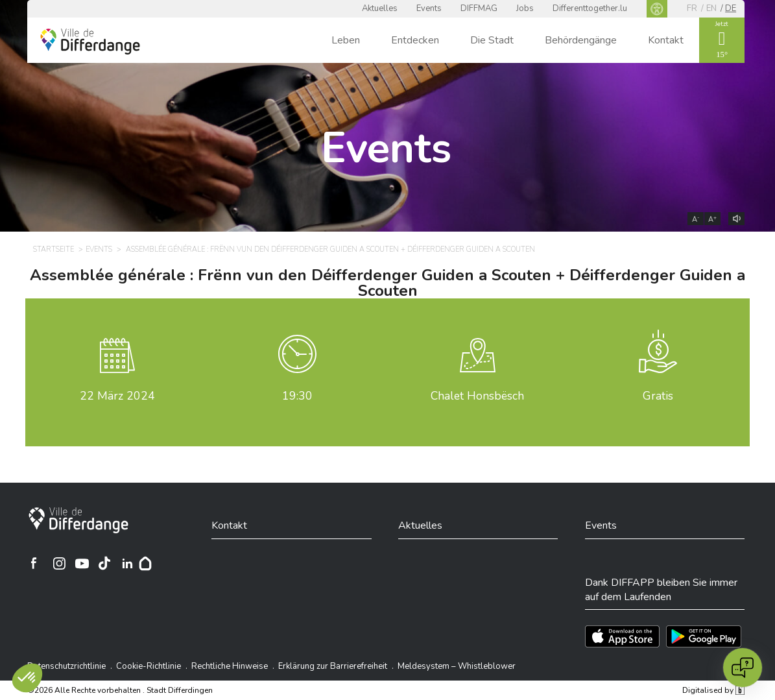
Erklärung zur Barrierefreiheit (333, 666)
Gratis (658, 396)
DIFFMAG (479, 8)
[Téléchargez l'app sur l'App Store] (622, 636)
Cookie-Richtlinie (149, 666)
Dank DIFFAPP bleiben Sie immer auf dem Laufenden (661, 590)
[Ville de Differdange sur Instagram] (59, 563)
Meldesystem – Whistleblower (457, 666)
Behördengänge (581, 40)
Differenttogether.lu (590, 8)
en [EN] (711, 8)
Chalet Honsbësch (477, 396)
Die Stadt (492, 40)
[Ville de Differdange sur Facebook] (34, 563)
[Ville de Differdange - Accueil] (90, 42)
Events (429, 8)
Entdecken (415, 40)
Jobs (525, 8)
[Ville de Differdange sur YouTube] (82, 563)
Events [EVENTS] (99, 249)
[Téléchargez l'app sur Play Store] (704, 636)
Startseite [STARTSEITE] (54, 249)
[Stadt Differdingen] (78, 520)
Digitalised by (713, 690)
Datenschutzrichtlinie (66, 666)
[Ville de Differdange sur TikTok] (104, 563)
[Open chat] (743, 668)
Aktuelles (380, 8)
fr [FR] (692, 8)
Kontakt (666, 40)
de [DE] (731, 8)
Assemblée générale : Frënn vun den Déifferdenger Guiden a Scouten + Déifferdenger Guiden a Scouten (387, 283)
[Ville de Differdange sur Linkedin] (127, 563)
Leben (346, 40)
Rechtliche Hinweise (230, 666)
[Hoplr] (145, 563)
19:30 (297, 396)
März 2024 (117, 396)
